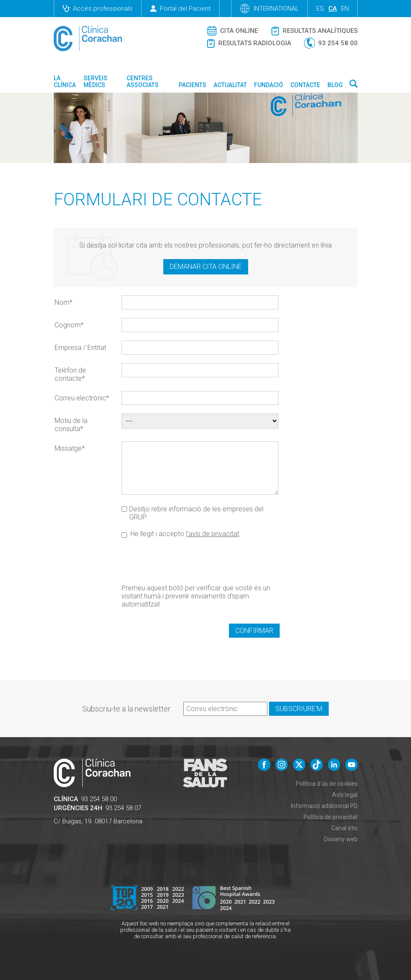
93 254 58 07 (123, 808)
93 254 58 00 (99, 799)
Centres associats (143, 82)
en (345, 9)
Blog (335, 85)
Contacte (305, 85)
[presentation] (186, 560)
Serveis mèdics (96, 82)
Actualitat (230, 85)
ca (333, 9)
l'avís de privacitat (213, 534)
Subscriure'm (299, 709)
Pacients (192, 85)
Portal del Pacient (180, 9)
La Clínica (65, 82)
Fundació (269, 85)
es (320, 9)
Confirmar (254, 631)
